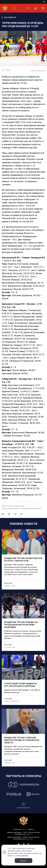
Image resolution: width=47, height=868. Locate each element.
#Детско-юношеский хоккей (13, 506)
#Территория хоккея (10, 508)
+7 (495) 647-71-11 (19, 829)
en (44, 2)
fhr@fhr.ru (31, 829)
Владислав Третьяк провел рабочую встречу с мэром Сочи (23, 559)
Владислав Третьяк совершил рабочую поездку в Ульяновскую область (22, 740)
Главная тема (10, 586)
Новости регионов (38, 71)
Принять (24, 861)
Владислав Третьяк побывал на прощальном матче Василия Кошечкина (21, 625)
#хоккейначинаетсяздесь (31, 508)
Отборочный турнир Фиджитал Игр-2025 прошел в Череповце (21, 685)
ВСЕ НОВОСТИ (10, 17)
